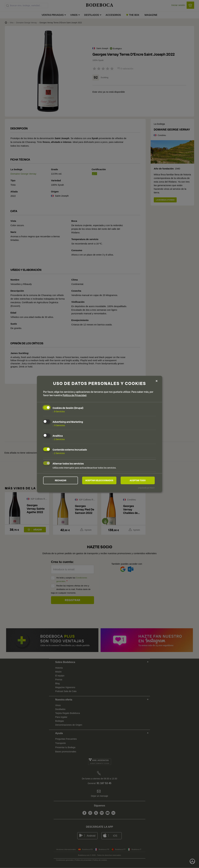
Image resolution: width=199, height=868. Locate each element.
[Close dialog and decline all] (157, 381)
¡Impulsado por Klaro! (146, 488)
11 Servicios (59, 425)
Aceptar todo (138, 480)
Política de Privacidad (74, 395)
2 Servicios (59, 439)
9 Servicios (59, 411)
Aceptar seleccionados (99, 480)
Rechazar (61, 480)
